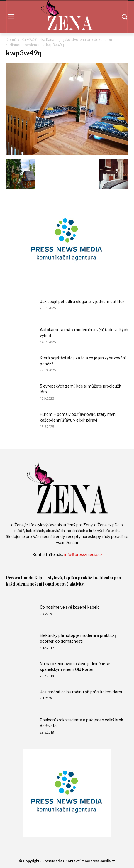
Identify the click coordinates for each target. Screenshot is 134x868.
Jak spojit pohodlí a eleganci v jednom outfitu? (82, 302)
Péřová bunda (20, 578)
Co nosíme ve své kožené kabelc (70, 607)
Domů (11, 39)
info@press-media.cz (83, 554)
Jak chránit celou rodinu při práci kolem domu (82, 692)
